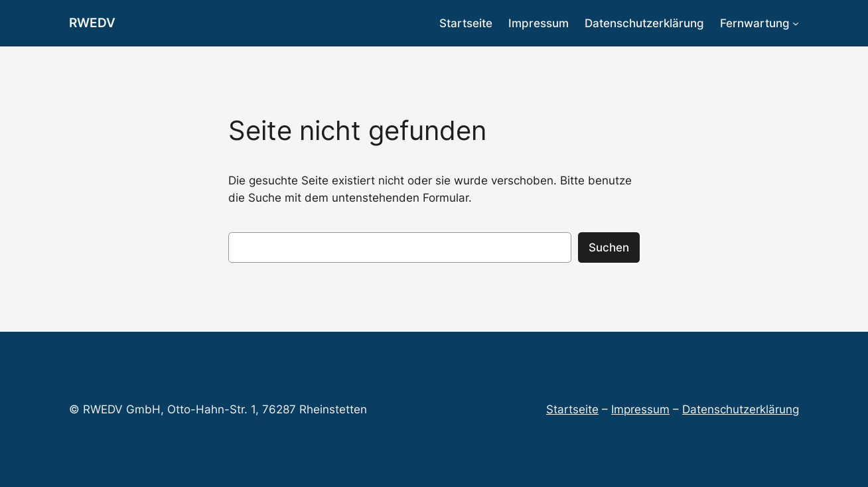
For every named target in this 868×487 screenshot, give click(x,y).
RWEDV (92, 23)
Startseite (572, 409)
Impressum (640, 409)
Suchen (609, 247)
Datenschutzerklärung (741, 409)
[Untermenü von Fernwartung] (796, 23)
